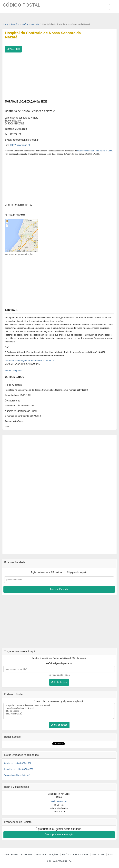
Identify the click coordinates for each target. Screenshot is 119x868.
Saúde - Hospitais (13, 371)
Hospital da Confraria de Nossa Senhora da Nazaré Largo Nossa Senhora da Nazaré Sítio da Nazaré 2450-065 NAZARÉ (59, 711)
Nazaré (80, 151)
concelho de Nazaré (91, 151)
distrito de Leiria (106, 151)
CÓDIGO (21, 5)
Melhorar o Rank (59, 801)
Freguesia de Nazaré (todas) (17, 775)
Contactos (98, 855)
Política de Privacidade (75, 855)
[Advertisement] (59, 75)
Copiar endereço (59, 725)
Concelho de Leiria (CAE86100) (18, 769)
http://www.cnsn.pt (20, 145)
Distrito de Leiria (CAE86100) (17, 763)
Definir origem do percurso (59, 663)
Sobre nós (26, 855)
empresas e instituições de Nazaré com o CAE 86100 (30, 361)
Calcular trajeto (59, 682)
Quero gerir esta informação (59, 834)
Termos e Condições (47, 855)
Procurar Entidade (59, 589)
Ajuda (111, 855)
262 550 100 (13, 49)
